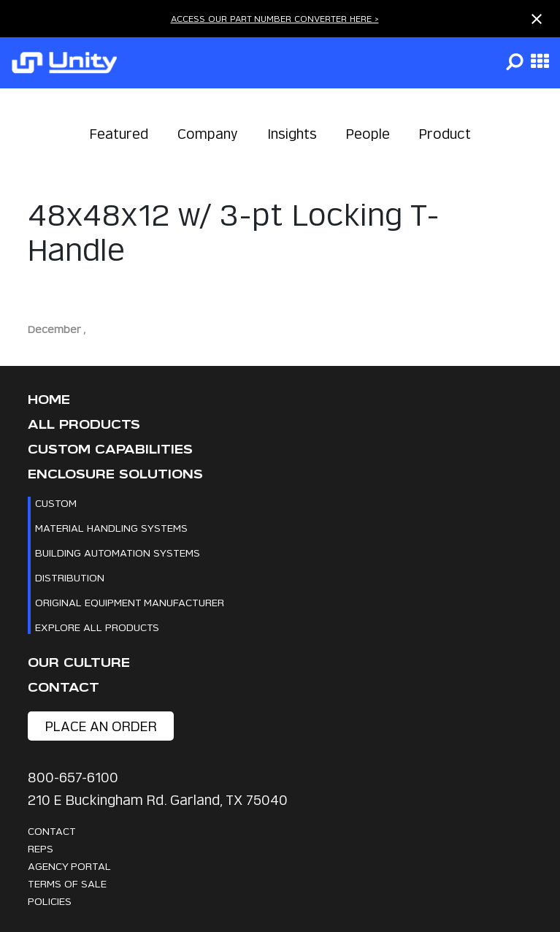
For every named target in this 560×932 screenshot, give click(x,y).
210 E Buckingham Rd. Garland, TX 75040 (158, 800)
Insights (292, 134)
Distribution (70, 577)
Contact (64, 688)
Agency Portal (69, 866)
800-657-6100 (73, 778)
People (368, 134)
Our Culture (79, 663)
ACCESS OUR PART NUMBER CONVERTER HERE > (275, 19)
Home (49, 400)
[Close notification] (537, 19)
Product (445, 134)
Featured (119, 134)
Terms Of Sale (67, 883)
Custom (56, 503)
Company (208, 134)
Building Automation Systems (118, 553)
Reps (41, 848)
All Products (84, 425)
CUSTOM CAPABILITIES (110, 450)
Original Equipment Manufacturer (130, 602)
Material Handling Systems (111, 528)
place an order (101, 726)
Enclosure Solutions (115, 474)
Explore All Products (97, 627)
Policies (50, 901)
